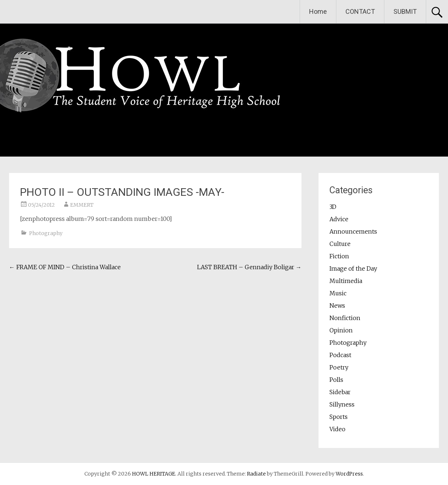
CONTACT (360, 11)
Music (338, 293)
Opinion (341, 330)
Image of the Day (353, 268)
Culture (340, 244)
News (337, 306)
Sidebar (340, 392)
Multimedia (346, 281)
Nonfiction (345, 318)
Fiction (339, 256)
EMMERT (82, 205)
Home (318, 11)
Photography (46, 233)
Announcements (353, 231)
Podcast (340, 355)
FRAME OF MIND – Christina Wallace (65, 267)
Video (337, 429)
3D (333, 207)
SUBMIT (405, 11)
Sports (339, 417)
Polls (336, 380)
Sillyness (342, 404)
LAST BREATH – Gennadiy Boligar (249, 267)
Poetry (339, 367)
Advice (339, 219)
